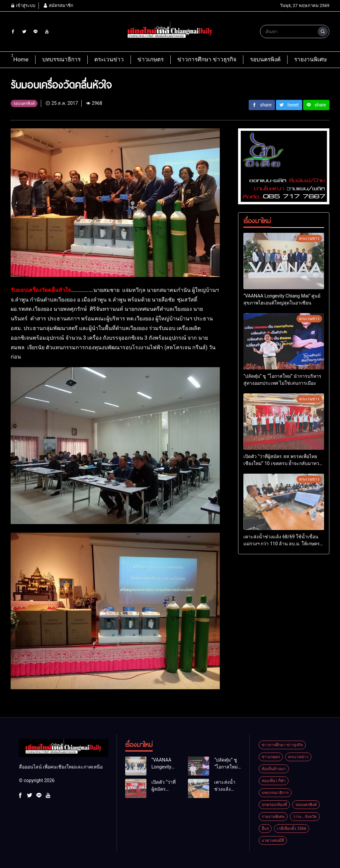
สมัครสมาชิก (58, 5)
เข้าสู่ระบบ (23, 5)
